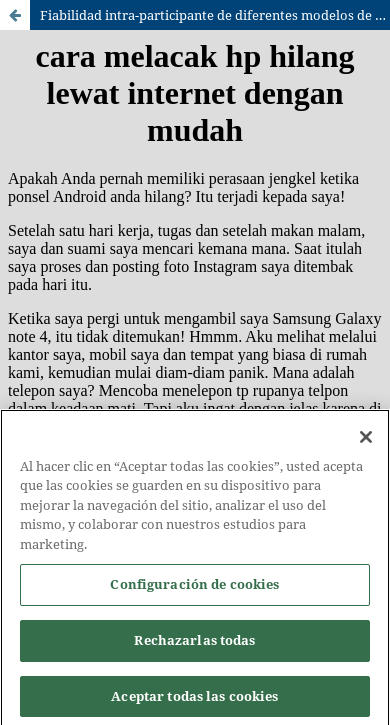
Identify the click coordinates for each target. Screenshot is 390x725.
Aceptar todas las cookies (194, 700)
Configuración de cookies (194, 589)
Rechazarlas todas (194, 644)
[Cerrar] (366, 441)
